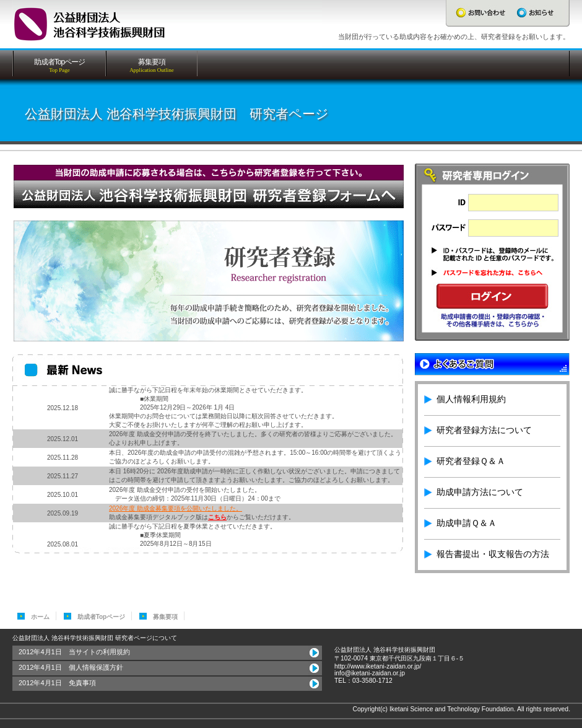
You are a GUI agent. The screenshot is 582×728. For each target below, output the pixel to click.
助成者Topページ (102, 617)
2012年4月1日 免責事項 (57, 683)
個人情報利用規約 (471, 399)
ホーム (40, 617)
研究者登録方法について (484, 430)
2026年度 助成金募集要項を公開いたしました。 (176, 508)
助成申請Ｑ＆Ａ (467, 523)
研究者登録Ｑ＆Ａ (471, 461)
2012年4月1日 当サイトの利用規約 (74, 652)
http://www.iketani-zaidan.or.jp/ (378, 666)
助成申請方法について (480, 492)
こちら (217, 517)
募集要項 (165, 617)
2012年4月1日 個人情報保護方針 (71, 667)
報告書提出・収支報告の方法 (493, 554)
